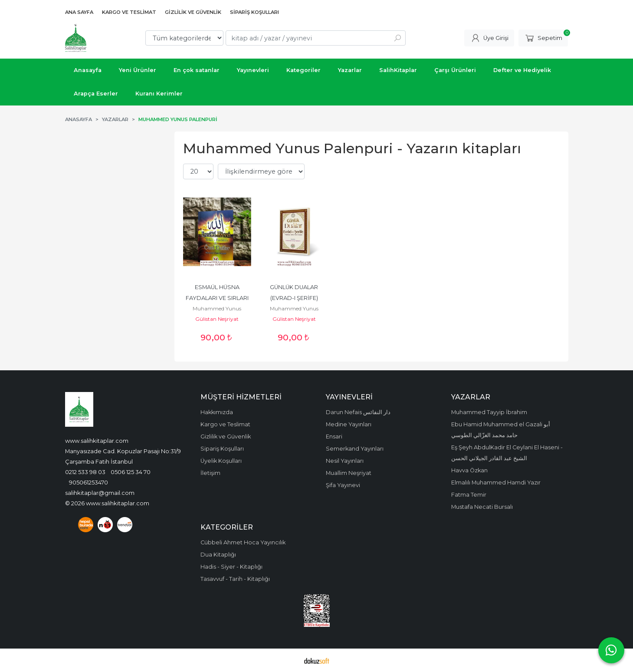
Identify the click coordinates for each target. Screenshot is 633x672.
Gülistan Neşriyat (217, 319)
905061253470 (89, 482)
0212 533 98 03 (85, 472)
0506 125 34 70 (131, 472)
